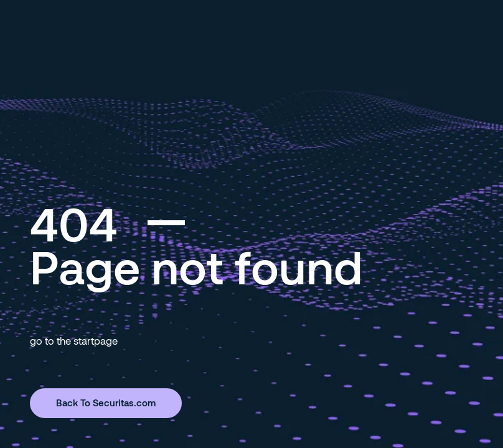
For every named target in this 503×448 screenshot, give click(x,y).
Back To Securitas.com (106, 403)
